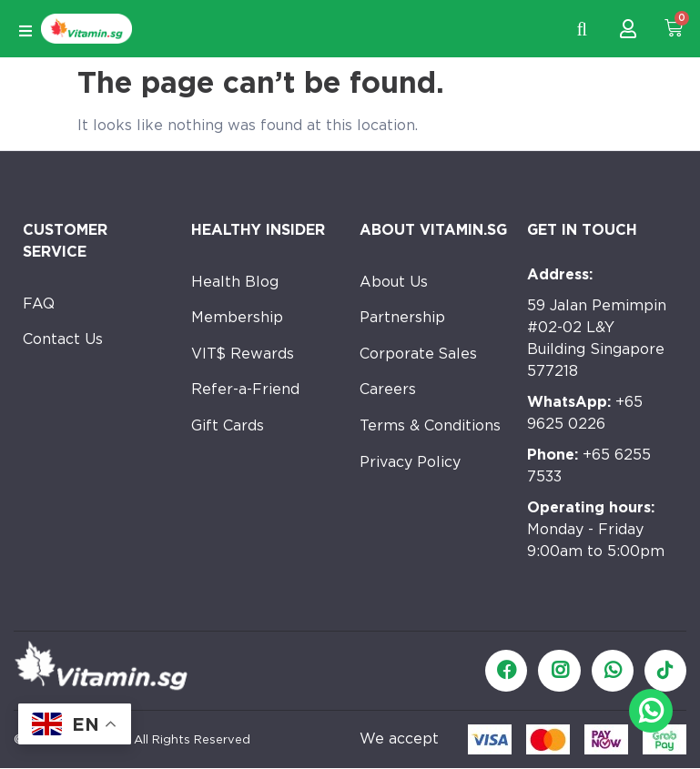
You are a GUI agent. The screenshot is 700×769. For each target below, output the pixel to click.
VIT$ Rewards (243, 354)
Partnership (402, 318)
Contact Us (63, 340)
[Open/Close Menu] (25, 31)
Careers (388, 391)
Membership (237, 318)
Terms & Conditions (431, 427)
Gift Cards (228, 427)
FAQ (39, 304)
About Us (394, 282)
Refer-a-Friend (245, 391)
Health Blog (235, 282)
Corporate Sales (419, 354)
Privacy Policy (410, 464)
